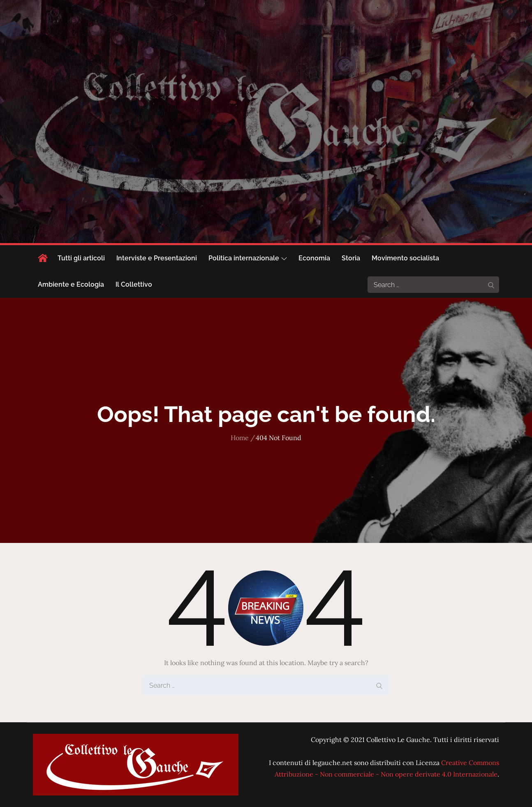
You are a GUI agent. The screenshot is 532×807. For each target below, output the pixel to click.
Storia (351, 258)
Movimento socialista (405, 258)
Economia (314, 258)
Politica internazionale (248, 258)
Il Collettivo (134, 284)
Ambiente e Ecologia (71, 284)
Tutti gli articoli (81, 258)
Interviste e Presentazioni (157, 258)
